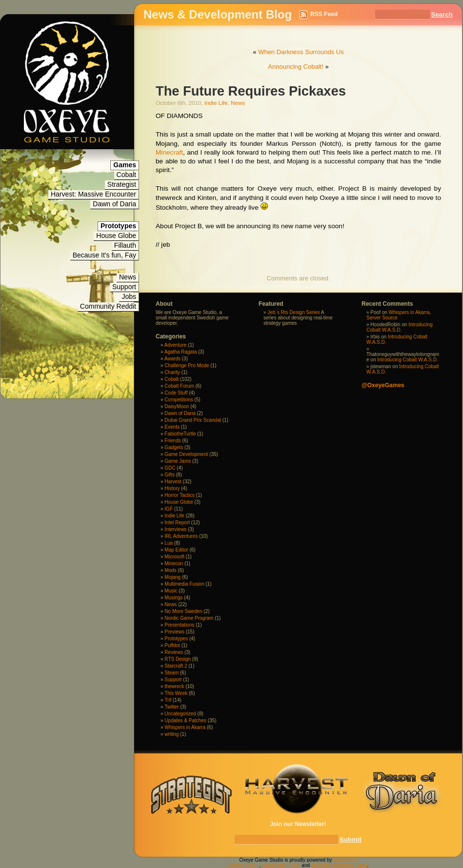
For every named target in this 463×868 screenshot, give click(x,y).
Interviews (175, 529)
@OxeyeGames (383, 385)
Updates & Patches (185, 720)
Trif (168, 700)
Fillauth (125, 245)
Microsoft (174, 557)
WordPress (345, 860)
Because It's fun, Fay (104, 255)
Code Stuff (176, 393)
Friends (172, 441)
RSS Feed (324, 14)
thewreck (174, 686)
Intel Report (177, 523)
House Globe (116, 236)
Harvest (173, 482)
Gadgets (174, 447)
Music (171, 591)
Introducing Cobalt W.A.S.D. (400, 327)
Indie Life (216, 103)
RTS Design (178, 659)
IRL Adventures (181, 536)
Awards (172, 359)
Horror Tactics (180, 495)
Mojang (172, 577)
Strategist (122, 184)
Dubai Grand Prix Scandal (193, 420)
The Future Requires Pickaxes (251, 91)
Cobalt (126, 175)
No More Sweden (183, 611)
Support (124, 287)
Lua (169, 543)
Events (172, 427)
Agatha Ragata (181, 352)
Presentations (179, 625)
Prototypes (176, 639)
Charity (172, 372)
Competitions (179, 400)
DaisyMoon (177, 406)
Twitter (171, 707)
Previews (174, 632)
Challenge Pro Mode (187, 365)
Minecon (174, 563)
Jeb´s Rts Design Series (293, 312)
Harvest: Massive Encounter (93, 194)
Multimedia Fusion (184, 584)
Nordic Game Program (189, 618)
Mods (170, 570)
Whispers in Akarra (185, 727)
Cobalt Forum (179, 386)
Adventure (176, 345)
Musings (173, 598)
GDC (170, 468)
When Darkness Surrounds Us (301, 52)
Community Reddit (108, 306)
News (128, 277)
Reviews (174, 652)
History (172, 488)
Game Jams (178, 461)
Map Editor (176, 550)
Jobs (129, 296)
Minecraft (169, 152)
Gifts (170, 475)
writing (171, 734)
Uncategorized (180, 714)
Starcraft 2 (176, 666)
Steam (171, 673)
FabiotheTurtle (180, 434)
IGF (169, 509)
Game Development (186, 454)
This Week (176, 693)
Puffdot (172, 645)
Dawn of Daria (114, 204)
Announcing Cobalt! (295, 67)
